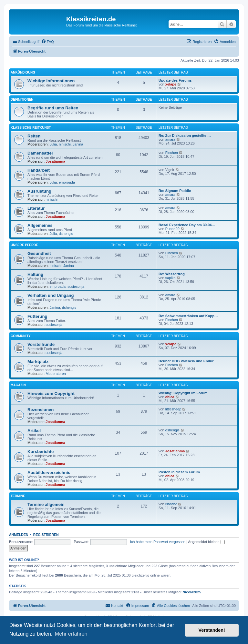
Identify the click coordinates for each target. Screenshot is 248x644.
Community (21, 336)
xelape (171, 84)
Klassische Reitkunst (31, 128)
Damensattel (40, 153)
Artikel (34, 431)
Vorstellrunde (41, 344)
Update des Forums (175, 80)
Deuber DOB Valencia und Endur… (188, 361)
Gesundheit (39, 253)
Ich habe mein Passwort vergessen (158, 542)
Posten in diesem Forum (179, 472)
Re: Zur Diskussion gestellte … (185, 136)
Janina (78, 144)
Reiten (34, 136)
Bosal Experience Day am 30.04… (187, 225)
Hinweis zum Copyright (51, 393)
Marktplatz (38, 362)
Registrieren (46, 535)
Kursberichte (41, 452)
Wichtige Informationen (51, 81)
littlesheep (173, 409)
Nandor (171, 504)
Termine (18, 496)
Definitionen (22, 100)
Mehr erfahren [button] (71, 634)
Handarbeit (39, 170)
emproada (67, 182)
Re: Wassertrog (172, 274)
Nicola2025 (192, 592)
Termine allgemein (46, 504)
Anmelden (19, 535)
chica (170, 397)
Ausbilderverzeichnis (49, 473)
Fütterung (37, 316)
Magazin (18, 385)
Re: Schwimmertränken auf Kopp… (188, 316)
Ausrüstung (39, 191)
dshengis (66, 234)
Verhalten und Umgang (51, 295)
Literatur (36, 208)
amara (170, 139)
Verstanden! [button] (212, 630)
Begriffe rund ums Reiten (53, 108)
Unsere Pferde (24, 245)
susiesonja (76, 287)
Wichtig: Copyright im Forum (183, 393)
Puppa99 (172, 229)
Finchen (172, 153)
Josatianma (55, 161)
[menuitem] (47, 42)
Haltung (35, 274)
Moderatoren (56, 374)
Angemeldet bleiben (206, 542)
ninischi (65, 144)
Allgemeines (40, 225)
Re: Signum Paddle (175, 191)
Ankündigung (23, 72)
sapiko (170, 278)
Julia (53, 144)
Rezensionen (41, 410)
